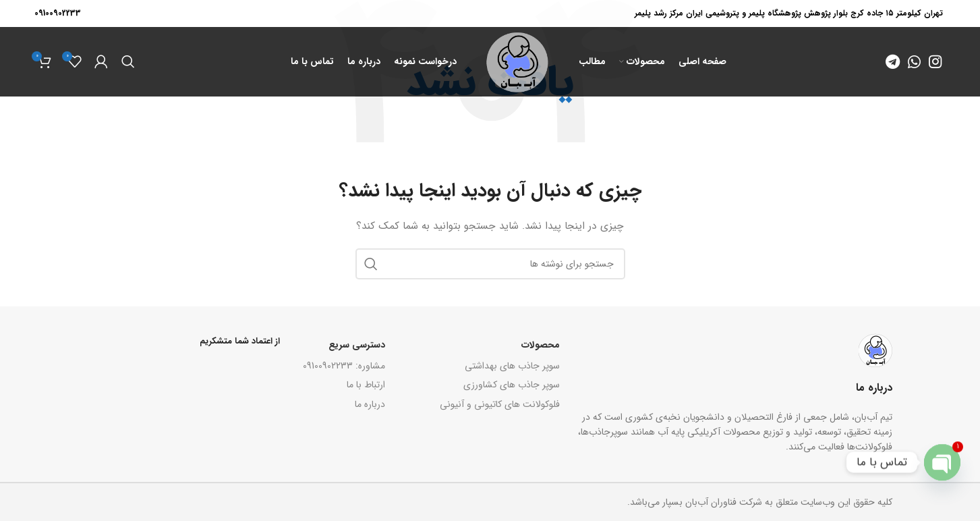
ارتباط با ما (366, 385)
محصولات (541, 345)
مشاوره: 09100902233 (344, 366)
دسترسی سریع (357, 345)
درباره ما (370, 404)
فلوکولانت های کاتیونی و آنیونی (500, 404)
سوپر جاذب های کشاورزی (512, 385)
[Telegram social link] (893, 62)
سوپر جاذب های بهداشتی (512, 366)
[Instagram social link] (935, 62)
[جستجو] (128, 62)
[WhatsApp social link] (914, 62)
